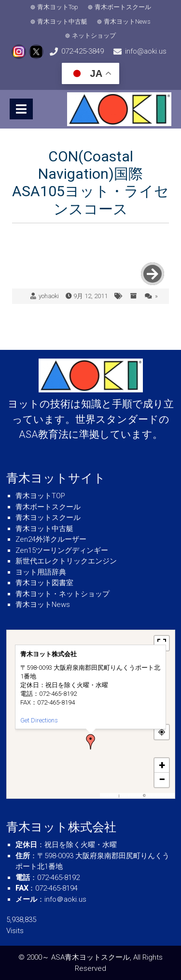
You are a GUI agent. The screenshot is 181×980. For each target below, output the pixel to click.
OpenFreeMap (131, 796)
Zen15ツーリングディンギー (62, 550)
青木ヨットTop (58, 7)
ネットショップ (94, 36)
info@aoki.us (146, 51)
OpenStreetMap (160, 796)
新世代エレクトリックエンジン (66, 561)
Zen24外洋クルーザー (51, 539)
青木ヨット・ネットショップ (63, 594)
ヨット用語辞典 (41, 572)
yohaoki (49, 296)
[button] (91, 742)
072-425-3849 (83, 51)
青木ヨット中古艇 (62, 22)
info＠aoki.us (65, 899)
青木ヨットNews (127, 22)
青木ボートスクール (123, 7)
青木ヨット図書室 (44, 583)
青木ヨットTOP (40, 496)
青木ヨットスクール (48, 518)
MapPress (110, 796)
